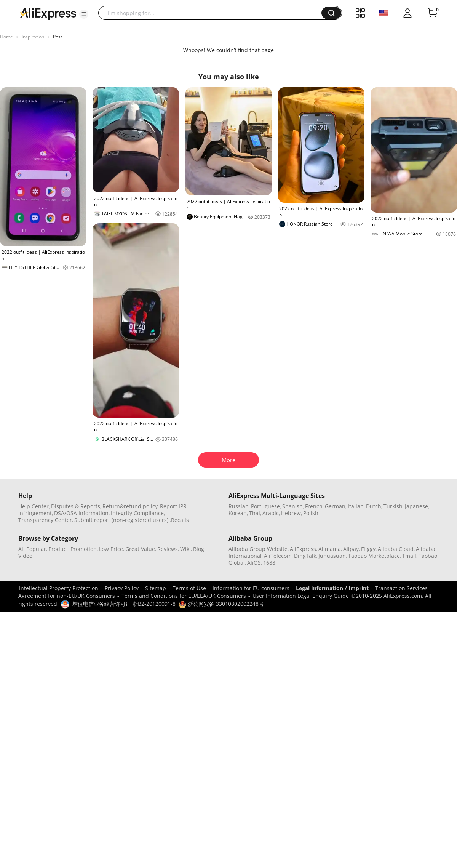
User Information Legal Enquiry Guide (301, 596)
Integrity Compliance (137, 513)
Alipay (351, 549)
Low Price (111, 549)
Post (58, 37)
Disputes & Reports (76, 506)
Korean (238, 513)
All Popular (32, 549)
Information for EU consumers (251, 588)
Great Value (140, 549)
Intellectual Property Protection (59, 588)
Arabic (271, 513)
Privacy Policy (122, 588)
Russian (239, 506)
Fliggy (368, 549)
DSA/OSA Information (81, 513)
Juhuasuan (332, 556)
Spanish (292, 506)
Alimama (330, 549)
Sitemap (156, 588)
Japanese (416, 506)
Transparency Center (45, 520)
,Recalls (179, 520)
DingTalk (305, 556)
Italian (356, 506)
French (314, 506)
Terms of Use (189, 588)
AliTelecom (278, 556)
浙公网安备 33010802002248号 (221, 604)
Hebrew (291, 513)
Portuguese (265, 506)
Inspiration (33, 37)
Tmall (409, 556)
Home (6, 37)
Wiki (185, 549)
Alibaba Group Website (258, 549)
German (335, 506)
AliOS (254, 563)
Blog (199, 549)
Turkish (393, 506)
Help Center (34, 506)
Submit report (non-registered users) (121, 520)
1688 (269, 563)
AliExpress (303, 549)
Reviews (168, 549)
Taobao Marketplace (374, 556)
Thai (255, 513)
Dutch (374, 506)
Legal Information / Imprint (332, 588)
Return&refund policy (130, 506)
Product (58, 549)
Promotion (84, 549)
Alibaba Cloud (396, 549)
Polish (311, 513)
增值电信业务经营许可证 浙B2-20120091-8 (124, 604)
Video (25, 556)
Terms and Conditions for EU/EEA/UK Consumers (184, 596)
